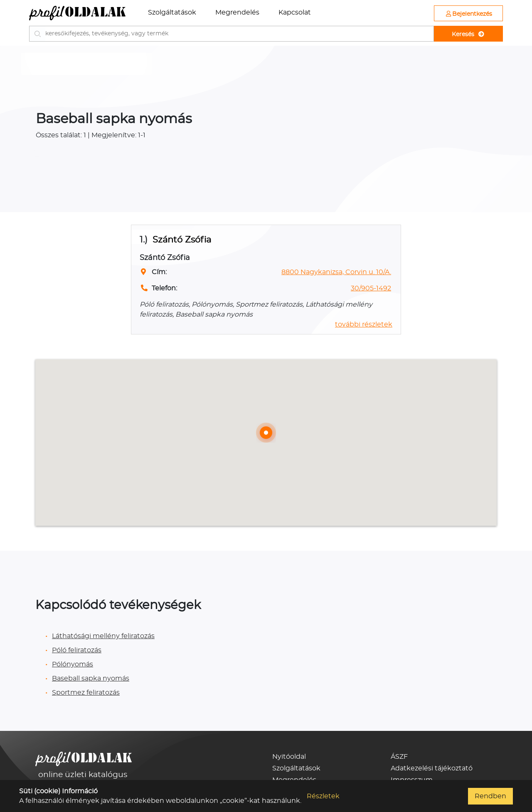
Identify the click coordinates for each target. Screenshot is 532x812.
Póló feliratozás (77, 650)
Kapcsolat (295, 12)
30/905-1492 (371, 288)
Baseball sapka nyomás (91, 678)
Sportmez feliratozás (86, 693)
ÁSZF (399, 757)
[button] (266, 433)
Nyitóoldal (289, 757)
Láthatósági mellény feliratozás (103, 636)
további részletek (364, 324)
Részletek (323, 796)
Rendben (490, 796)
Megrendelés (237, 12)
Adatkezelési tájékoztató (432, 768)
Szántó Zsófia (182, 240)
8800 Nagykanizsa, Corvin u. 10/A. (336, 272)
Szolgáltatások (172, 12)
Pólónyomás (73, 664)
